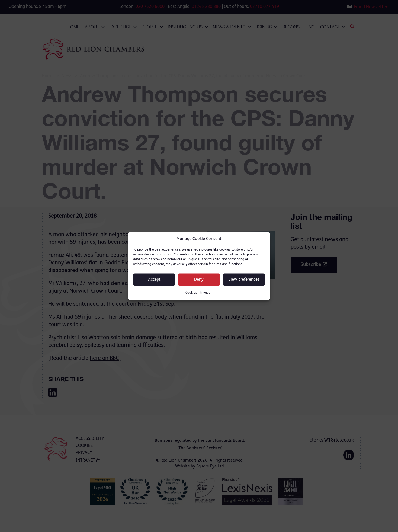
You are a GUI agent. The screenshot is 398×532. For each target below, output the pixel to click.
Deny (199, 279)
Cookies (191, 293)
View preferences (244, 279)
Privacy (205, 293)
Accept (154, 279)
